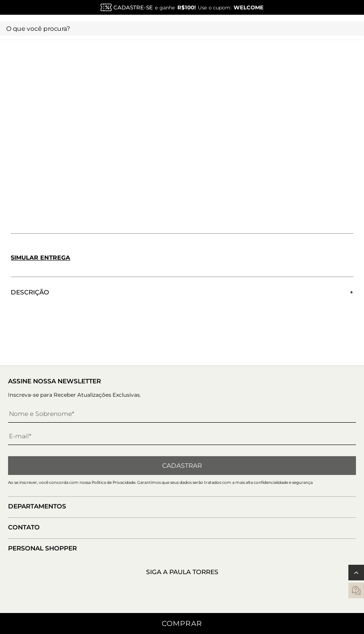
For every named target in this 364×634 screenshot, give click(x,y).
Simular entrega (40, 257)
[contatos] (356, 590)
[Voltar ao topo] (356, 573)
